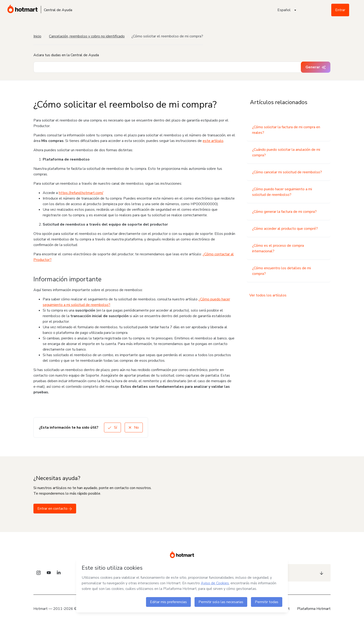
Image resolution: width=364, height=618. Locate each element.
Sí (112, 427)
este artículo (213, 141)
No (134, 427)
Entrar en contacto (55, 509)
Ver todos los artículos (268, 295)
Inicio (37, 36)
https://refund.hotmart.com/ (81, 193)
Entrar (340, 10)
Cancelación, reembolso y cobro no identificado (87, 36)
